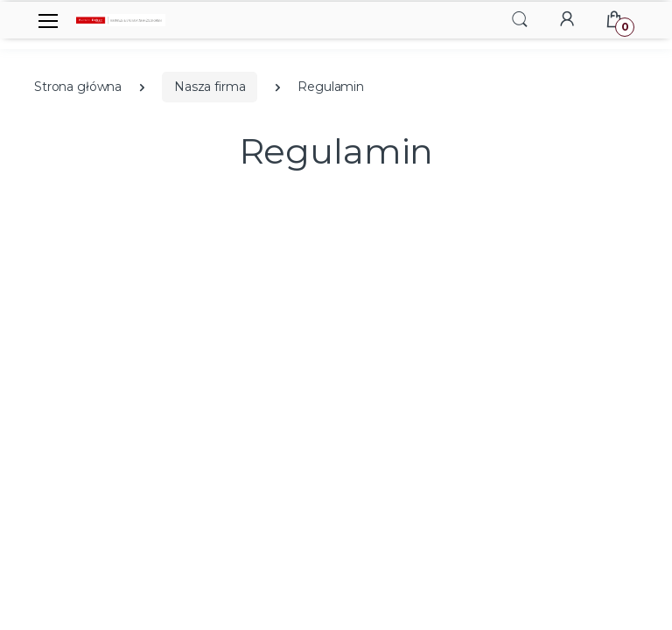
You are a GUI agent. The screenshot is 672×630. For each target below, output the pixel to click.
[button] (520, 19)
